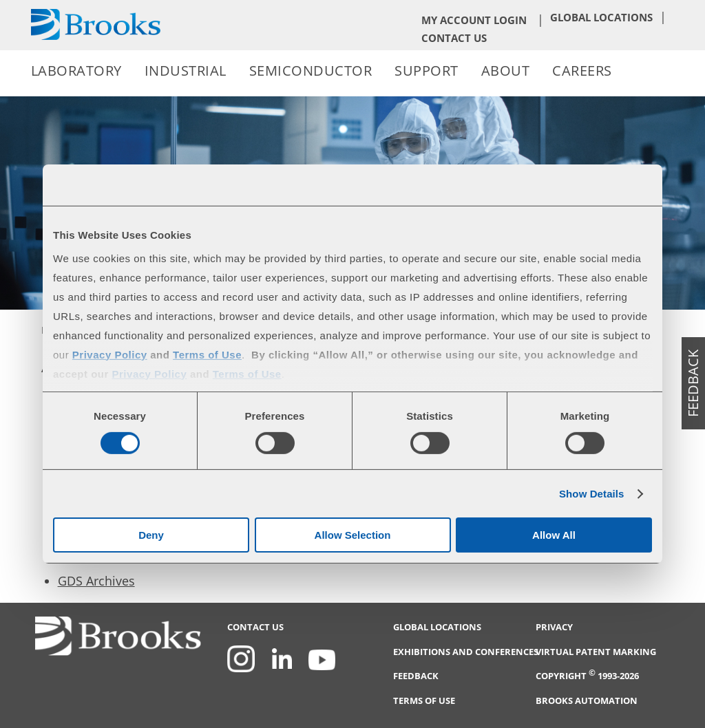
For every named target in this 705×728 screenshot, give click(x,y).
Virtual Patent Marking (596, 652)
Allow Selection (353, 535)
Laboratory (76, 71)
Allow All (554, 535)
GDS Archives (96, 581)
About (506, 71)
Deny (151, 535)
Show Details (592, 494)
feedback (693, 383)
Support (427, 71)
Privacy (554, 627)
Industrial (186, 71)
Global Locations (601, 17)
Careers (582, 71)
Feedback (416, 676)
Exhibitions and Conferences (466, 652)
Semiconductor (311, 71)
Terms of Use (424, 701)
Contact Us (454, 38)
